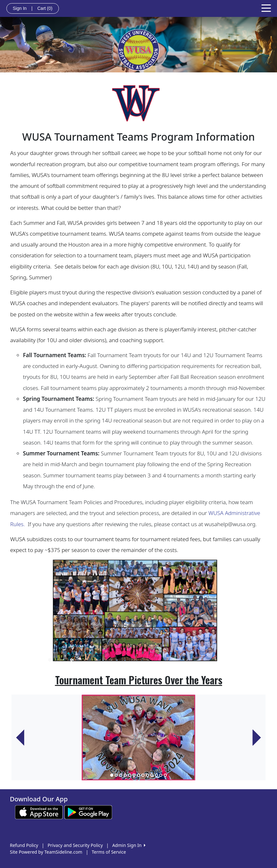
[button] (20, 737)
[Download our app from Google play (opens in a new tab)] (88, 812)
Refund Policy (24, 845)
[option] (138, 737)
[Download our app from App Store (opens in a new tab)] (39, 812)
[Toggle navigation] (266, 8)
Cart (45, 8)
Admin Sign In (129, 845)
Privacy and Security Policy (75, 845)
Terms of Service (109, 852)
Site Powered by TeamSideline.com (46, 852)
